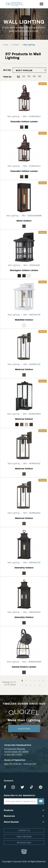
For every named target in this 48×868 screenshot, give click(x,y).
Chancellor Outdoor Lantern (24, 122)
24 (24, 76)
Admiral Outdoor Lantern (24, 667)
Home (6, 45)
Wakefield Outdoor (24, 320)
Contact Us (24, 830)
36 (29, 76)
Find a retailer (24, 837)
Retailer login (24, 843)
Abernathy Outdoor (24, 568)
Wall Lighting (29, 45)
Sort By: (7, 70)
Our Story (24, 729)
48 (34, 76)
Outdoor (16, 45)
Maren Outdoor (24, 221)
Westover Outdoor (24, 369)
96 (40, 76)
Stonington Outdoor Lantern (24, 270)
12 (18, 77)
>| (39, 685)
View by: (7, 77)
